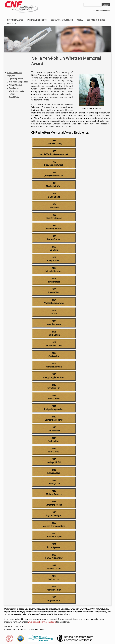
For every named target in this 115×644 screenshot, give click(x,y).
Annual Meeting (15, 85)
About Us (12, 23)
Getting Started (15, 20)
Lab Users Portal (102, 10)
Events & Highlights (37, 20)
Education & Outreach (62, 20)
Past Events (14, 88)
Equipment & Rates (96, 20)
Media (80, 20)
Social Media (14, 97)
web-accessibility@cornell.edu (42, 622)
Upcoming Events (16, 79)
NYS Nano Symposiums (19, 82)
